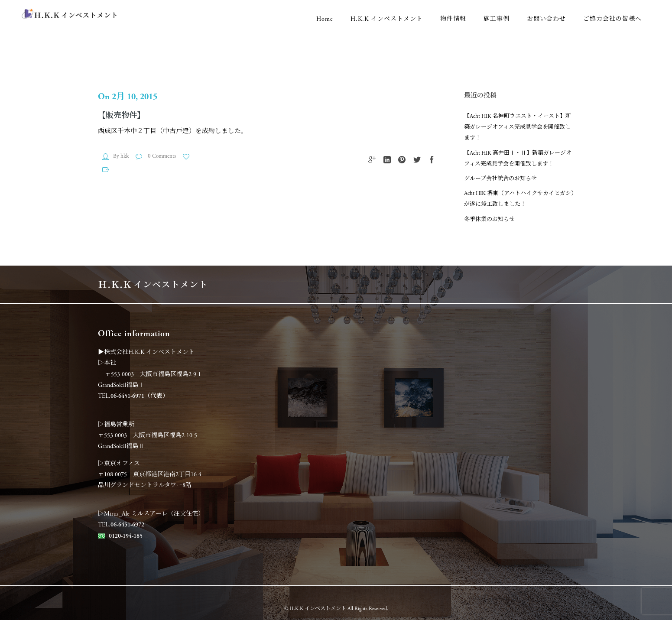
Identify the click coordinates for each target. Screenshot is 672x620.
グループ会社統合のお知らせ (500, 179)
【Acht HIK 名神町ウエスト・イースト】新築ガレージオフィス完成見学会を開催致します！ (518, 127)
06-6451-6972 (127, 525)
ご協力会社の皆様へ (612, 19)
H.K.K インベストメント (387, 19)
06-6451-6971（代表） (140, 396)
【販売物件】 (121, 115)
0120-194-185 (126, 536)
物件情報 (453, 19)
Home (325, 19)
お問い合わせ (546, 19)
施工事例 (497, 19)
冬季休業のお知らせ (489, 219)
